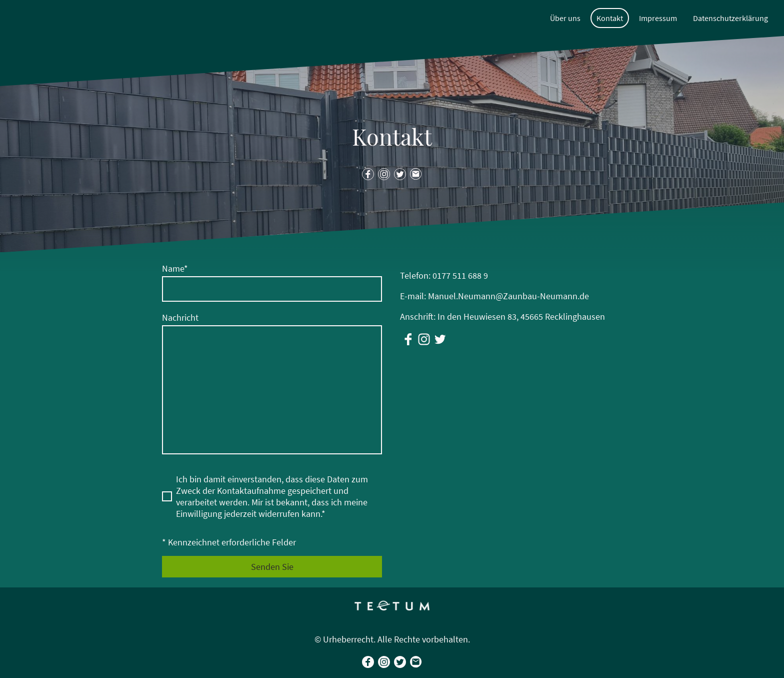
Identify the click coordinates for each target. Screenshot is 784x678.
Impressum (658, 18)
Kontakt (610, 18)
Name (175, 268)
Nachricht (180, 317)
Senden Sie (272, 567)
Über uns (565, 18)
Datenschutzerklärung (730, 18)
